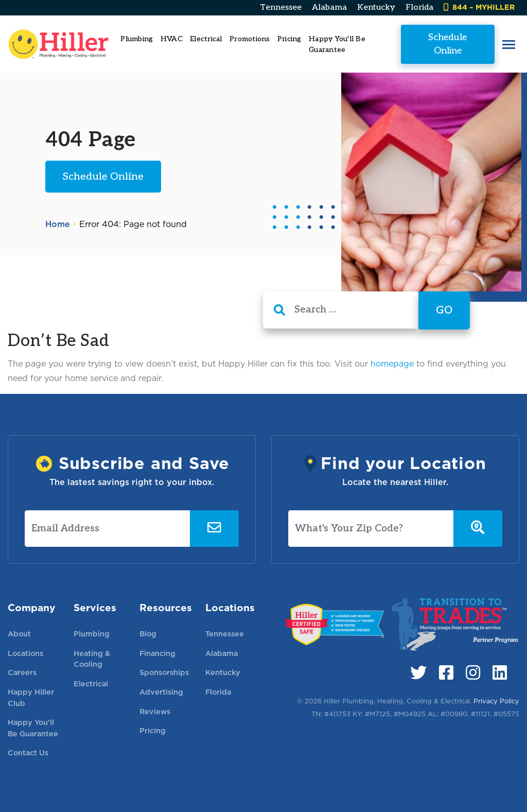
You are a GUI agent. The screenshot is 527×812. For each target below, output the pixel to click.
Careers (22, 672)
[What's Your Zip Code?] (371, 529)
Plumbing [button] (137, 39)
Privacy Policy (496, 701)
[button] (509, 44)
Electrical (91, 684)
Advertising (161, 692)
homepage (392, 364)
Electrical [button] (206, 39)
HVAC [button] (172, 39)
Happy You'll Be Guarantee (337, 44)
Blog (148, 634)
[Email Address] (108, 529)
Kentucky (376, 7)
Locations (25, 653)
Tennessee (281, 7)
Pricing (289, 39)
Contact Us (28, 753)
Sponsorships (164, 672)
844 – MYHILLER (479, 7)
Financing (157, 653)
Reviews (155, 711)
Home (58, 224)
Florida (419, 7)
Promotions (250, 39)
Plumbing (92, 634)
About (19, 634)
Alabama (329, 7)
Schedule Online (447, 44)
